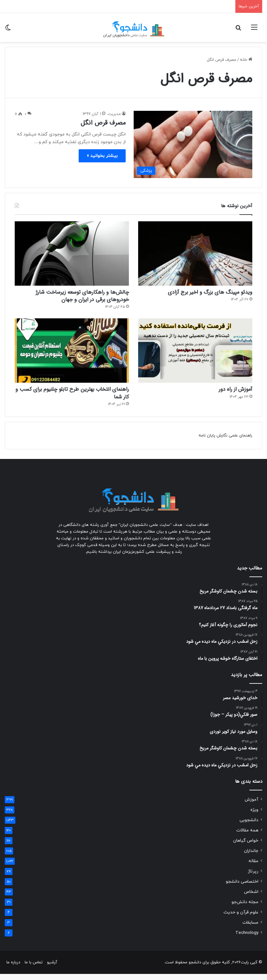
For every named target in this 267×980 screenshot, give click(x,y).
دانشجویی (249, 826)
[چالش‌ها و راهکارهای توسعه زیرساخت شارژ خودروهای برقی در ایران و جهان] (72, 253)
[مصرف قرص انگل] (193, 144)
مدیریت (114, 114)
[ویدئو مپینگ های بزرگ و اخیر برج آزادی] (195, 253)
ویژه (254, 816)
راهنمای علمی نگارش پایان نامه (225, 442)
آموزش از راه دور (231, 393)
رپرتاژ (253, 877)
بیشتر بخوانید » (102, 156)
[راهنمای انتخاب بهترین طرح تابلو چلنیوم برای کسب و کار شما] (72, 354)
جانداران (251, 857)
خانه (246, 60)
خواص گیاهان (246, 847)
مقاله (253, 867)
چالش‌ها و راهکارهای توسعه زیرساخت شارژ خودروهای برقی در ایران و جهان (78, 298)
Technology (247, 939)
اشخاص (251, 898)
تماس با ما (34, 968)
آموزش (251, 806)
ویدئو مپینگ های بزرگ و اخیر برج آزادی (200, 293)
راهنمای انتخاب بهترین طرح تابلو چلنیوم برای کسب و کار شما (75, 398)
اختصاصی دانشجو (242, 888)
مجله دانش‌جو (245, 908)
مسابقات (250, 929)
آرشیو (52, 968)
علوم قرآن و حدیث (241, 918)
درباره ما (13, 968)
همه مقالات (247, 836)
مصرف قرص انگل (103, 123)
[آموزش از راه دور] (195, 354)
